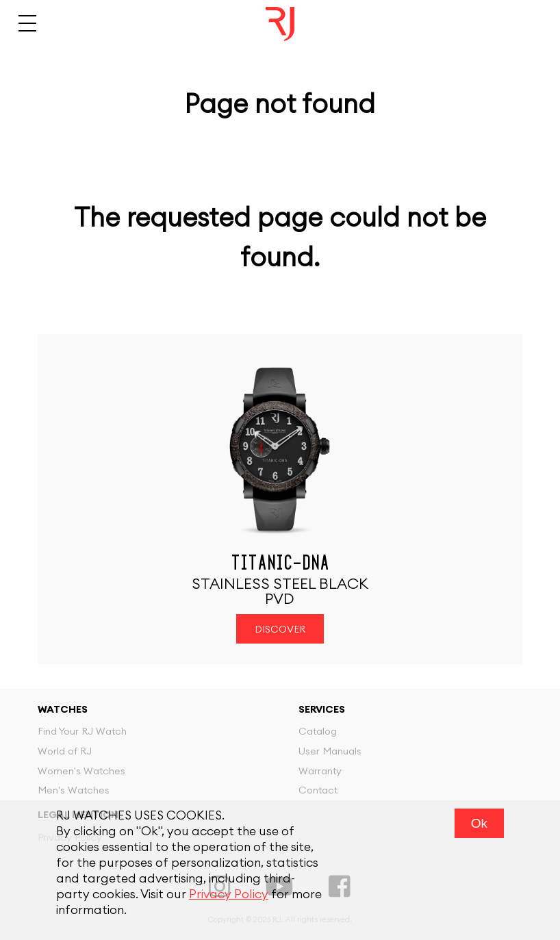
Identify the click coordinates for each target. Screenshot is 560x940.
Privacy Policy (229, 894)
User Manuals (330, 751)
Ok (480, 823)
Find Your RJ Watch (82, 732)
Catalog (318, 732)
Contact (318, 790)
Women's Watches (81, 771)
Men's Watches (74, 790)
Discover (280, 630)
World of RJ (65, 751)
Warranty (320, 771)
